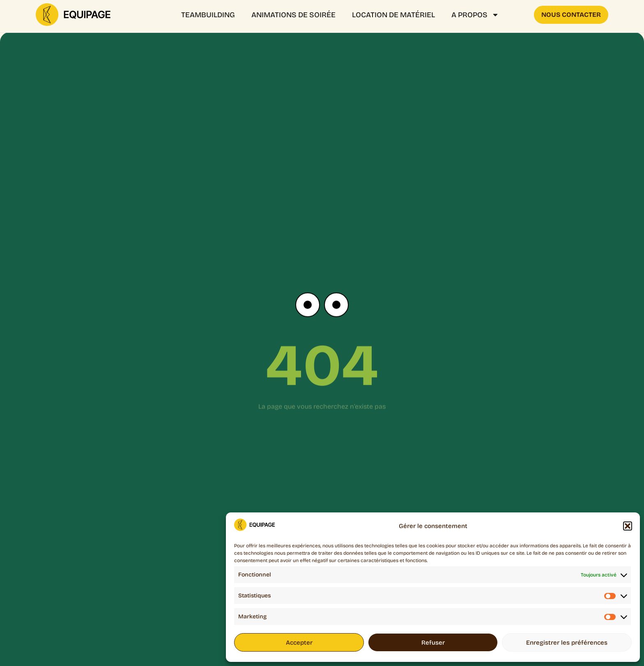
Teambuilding (208, 15)
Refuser (433, 643)
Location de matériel (393, 15)
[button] (628, 526)
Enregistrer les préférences (567, 643)
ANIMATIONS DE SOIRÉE (293, 15)
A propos (475, 15)
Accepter (299, 643)
